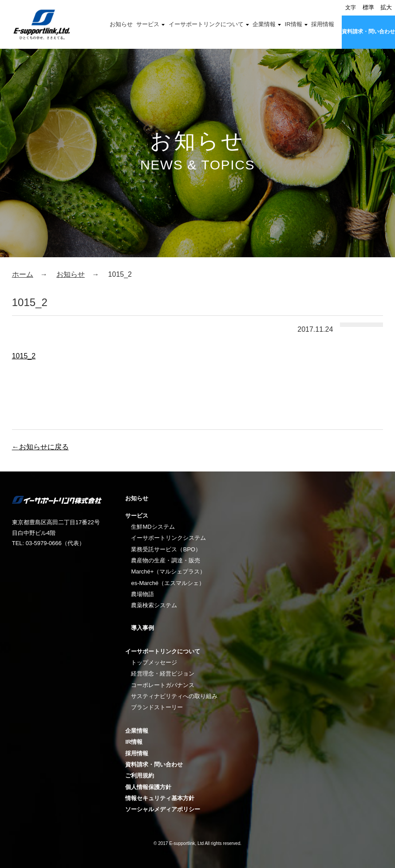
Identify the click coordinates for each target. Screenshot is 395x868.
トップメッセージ (154, 662)
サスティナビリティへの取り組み (174, 696)
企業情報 (264, 24)
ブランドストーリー (157, 707)
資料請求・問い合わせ (368, 31)
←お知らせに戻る (40, 447)
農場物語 (142, 594)
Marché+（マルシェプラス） (168, 571)
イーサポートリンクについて (206, 24)
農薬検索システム (154, 605)
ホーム (23, 274)
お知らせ (121, 24)
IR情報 (294, 24)
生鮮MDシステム (153, 527)
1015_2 (24, 356)
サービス (148, 24)
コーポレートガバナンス (163, 685)
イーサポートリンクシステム (168, 538)
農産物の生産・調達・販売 (166, 560)
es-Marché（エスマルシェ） (168, 583)
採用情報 (323, 24)
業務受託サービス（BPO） (166, 549)
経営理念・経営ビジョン (163, 674)
